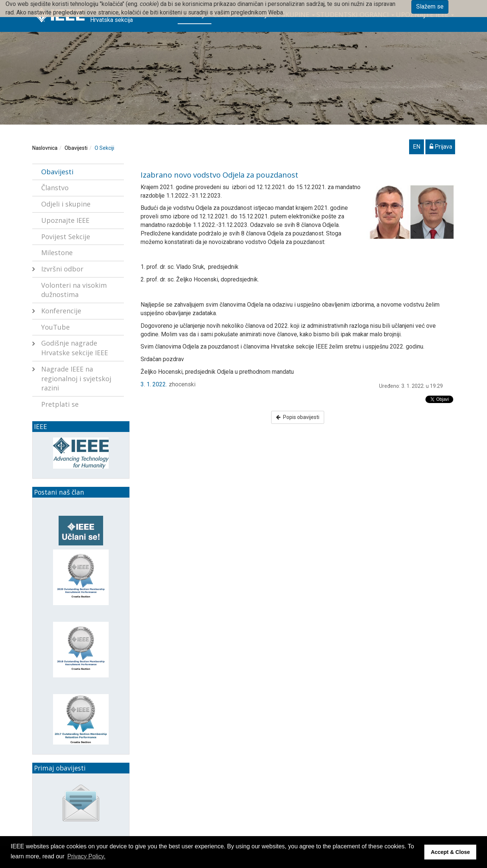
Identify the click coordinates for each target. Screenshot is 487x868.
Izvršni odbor (62, 269)
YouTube (55, 327)
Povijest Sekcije (66, 237)
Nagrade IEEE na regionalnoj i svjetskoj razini (76, 378)
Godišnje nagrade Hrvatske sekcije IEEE (75, 348)
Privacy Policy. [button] (86, 856)
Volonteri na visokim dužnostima (74, 290)
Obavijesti (76, 148)
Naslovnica (45, 148)
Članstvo (55, 188)
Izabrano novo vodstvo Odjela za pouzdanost (219, 175)
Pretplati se (60, 404)
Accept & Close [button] (450, 852)
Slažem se (430, 6)
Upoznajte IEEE (65, 220)
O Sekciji (104, 148)
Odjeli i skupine (66, 204)
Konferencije (61, 311)
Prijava (441, 147)
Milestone (57, 253)
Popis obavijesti (298, 417)
